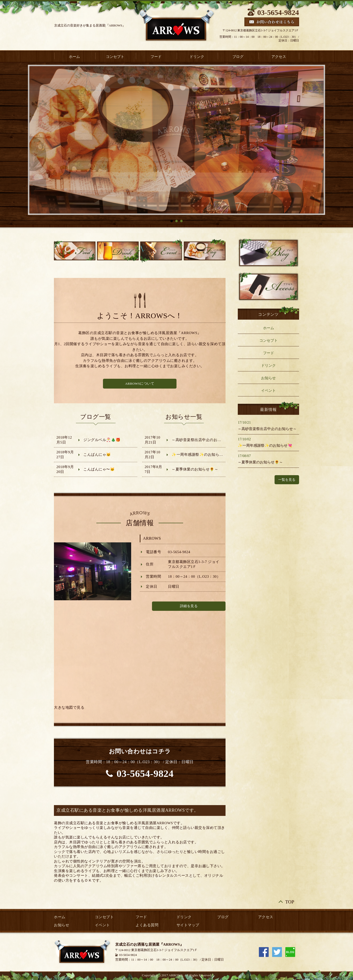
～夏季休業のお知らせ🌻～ (195, 469)
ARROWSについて (140, 384)
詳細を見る (189, 606)
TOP (290, 902)
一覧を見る (287, 480)
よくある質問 (147, 925)
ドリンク (197, 57)
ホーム (74, 57)
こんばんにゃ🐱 (97, 455)
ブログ (238, 57)
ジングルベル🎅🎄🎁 (102, 440)
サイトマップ (188, 925)
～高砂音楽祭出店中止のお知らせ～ (202, 440)
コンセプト (115, 57)
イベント (268, 391)
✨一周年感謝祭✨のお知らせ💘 (200, 455)
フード (156, 57)
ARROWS (152, 538)
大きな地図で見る (69, 707)
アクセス (279, 57)
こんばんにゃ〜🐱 (99, 469)
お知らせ (268, 378)
